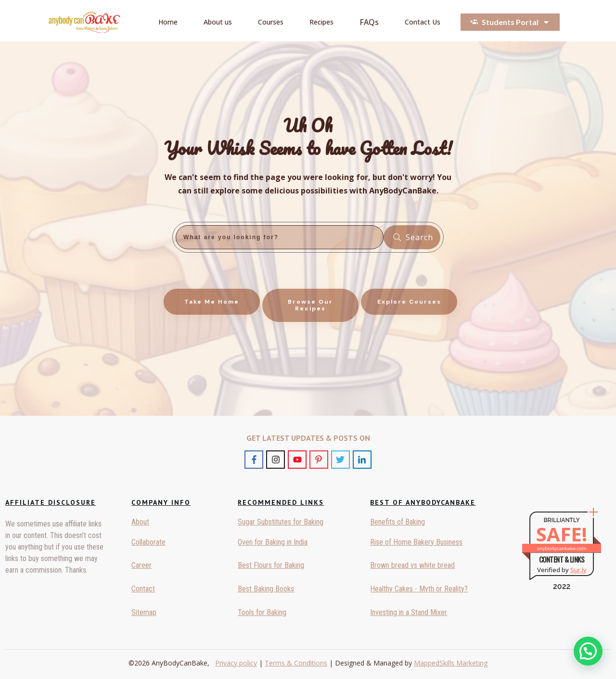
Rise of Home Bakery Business (416, 542)
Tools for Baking (262, 612)
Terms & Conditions (296, 663)
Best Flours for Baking (271, 565)
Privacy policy (236, 663)
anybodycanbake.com (562, 548)
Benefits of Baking (398, 522)
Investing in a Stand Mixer (409, 612)
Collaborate (148, 542)
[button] (588, 651)
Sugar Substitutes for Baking (281, 522)
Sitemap (144, 612)
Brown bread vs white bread (412, 565)
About (140, 522)
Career (141, 565)
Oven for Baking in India (273, 542)
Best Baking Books (266, 589)
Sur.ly (578, 570)
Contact (143, 589)
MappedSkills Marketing (451, 663)
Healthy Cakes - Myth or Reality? (419, 589)
